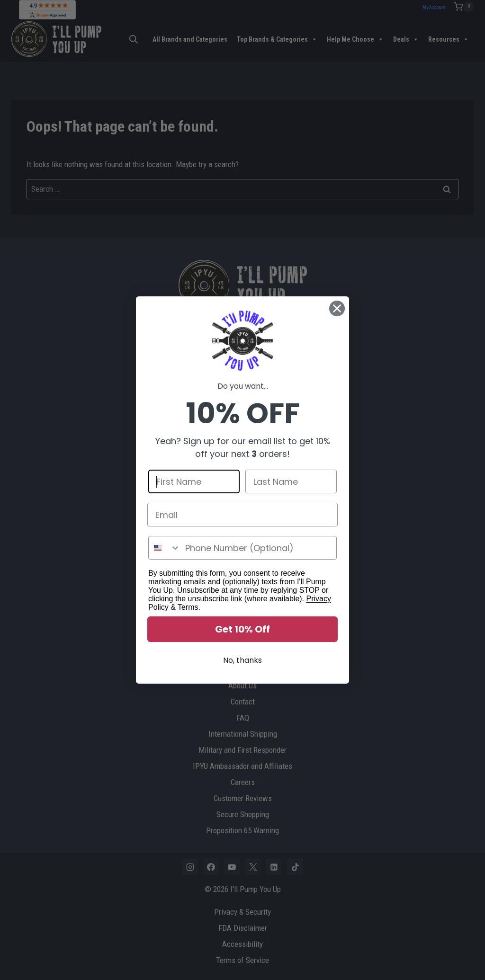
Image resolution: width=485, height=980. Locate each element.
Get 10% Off (242, 633)
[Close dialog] (337, 313)
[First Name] (194, 486)
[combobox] (165, 552)
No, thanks (242, 664)
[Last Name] (291, 486)
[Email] (242, 519)
